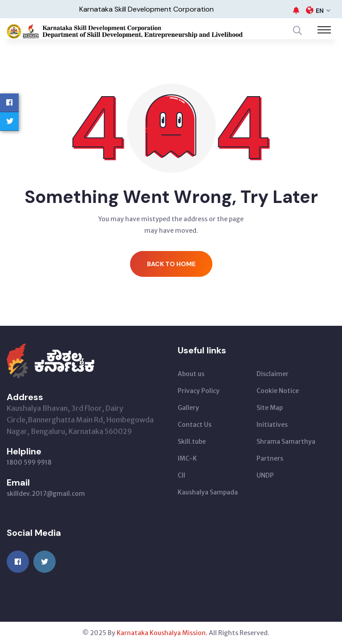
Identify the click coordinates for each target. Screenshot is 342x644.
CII (181, 475)
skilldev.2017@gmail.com (46, 494)
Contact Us (195, 425)
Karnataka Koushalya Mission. (162, 633)
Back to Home (171, 264)
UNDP (265, 475)
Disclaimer (273, 374)
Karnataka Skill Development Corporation (147, 9)
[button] (296, 10)
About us (191, 374)
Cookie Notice (278, 391)
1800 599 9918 (29, 462)
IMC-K (187, 458)
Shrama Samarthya (286, 441)
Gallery (188, 408)
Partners (270, 458)
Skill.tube (192, 441)
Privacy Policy (199, 391)
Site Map (270, 408)
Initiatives (272, 425)
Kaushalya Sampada (208, 492)
